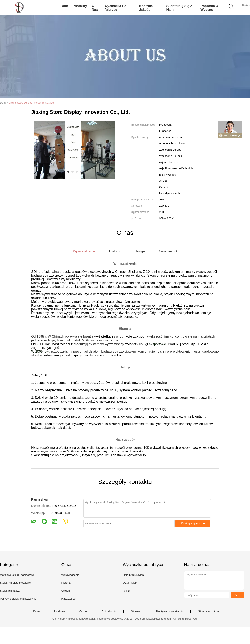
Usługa (65, 591)
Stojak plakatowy (10, 591)
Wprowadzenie (70, 575)
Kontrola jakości (146, 8)
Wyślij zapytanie (193, 523)
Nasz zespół (69, 599)
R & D (126, 591)
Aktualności (109, 611)
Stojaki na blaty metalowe (15, 583)
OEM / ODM (130, 583)
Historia (66, 583)
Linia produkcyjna (133, 575)
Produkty (80, 6)
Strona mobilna (208, 611)
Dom (64, 6)
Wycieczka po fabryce (115, 8)
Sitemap (137, 611)
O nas (95, 8)
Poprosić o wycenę (209, 8)
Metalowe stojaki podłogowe (17, 575)
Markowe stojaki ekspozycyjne (18, 599)
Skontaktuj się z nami (179, 8)
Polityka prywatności (170, 611)
